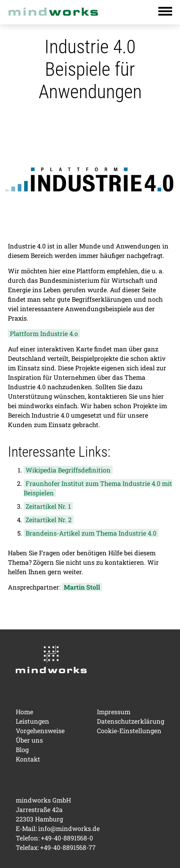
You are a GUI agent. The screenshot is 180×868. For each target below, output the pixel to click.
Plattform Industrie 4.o (44, 333)
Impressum (114, 712)
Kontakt (28, 759)
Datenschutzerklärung (131, 721)
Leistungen (32, 721)
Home (24, 712)
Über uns (29, 740)
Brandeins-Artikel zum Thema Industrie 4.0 (91, 533)
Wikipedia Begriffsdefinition (68, 470)
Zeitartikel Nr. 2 (49, 520)
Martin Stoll (82, 587)
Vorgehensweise (40, 731)
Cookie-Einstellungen (129, 731)
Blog (22, 749)
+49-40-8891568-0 (67, 838)
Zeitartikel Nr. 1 (48, 506)
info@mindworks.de (69, 828)
